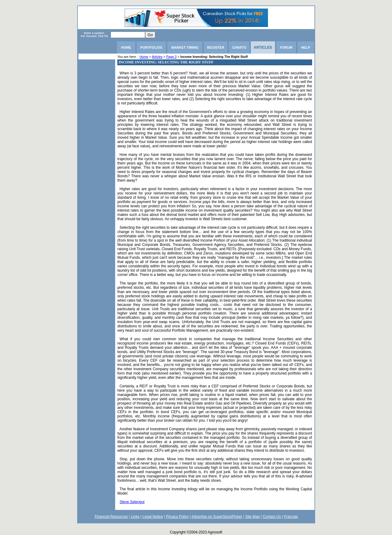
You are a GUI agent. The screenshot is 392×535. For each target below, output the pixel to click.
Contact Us (272, 517)
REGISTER (216, 47)
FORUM (286, 47)
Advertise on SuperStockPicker (217, 517)
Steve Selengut (132, 502)
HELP (305, 47)
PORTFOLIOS (151, 47)
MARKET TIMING (185, 47)
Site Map (253, 517)
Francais (291, 517)
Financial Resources (111, 517)
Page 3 (171, 57)
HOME (126, 47)
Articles (157, 57)
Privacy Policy (177, 517)
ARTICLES (263, 47)
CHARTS (239, 47)
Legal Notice (153, 517)
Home (144, 57)
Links (135, 517)
